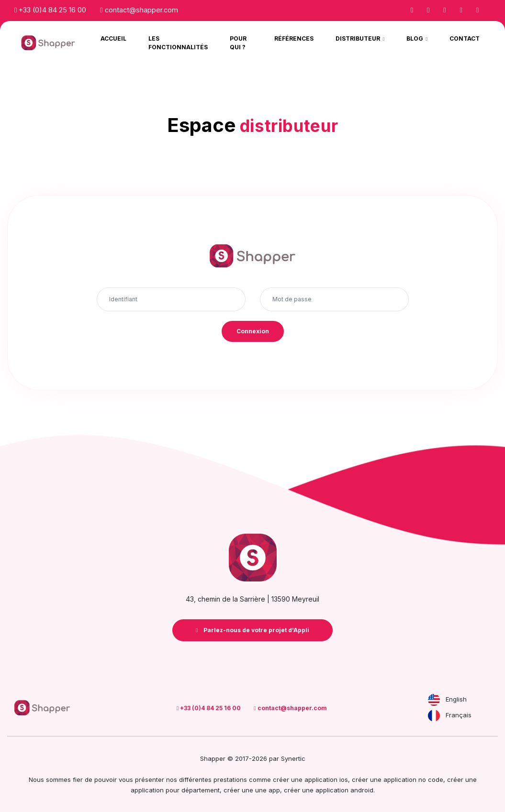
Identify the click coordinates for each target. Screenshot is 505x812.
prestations (230, 779)
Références (294, 38)
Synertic (293, 758)
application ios (326, 779)
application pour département (175, 790)
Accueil (113, 38)
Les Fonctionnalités (178, 43)
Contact (465, 38)
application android (344, 790)
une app (268, 790)
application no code (413, 779)
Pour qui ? (238, 43)
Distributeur (359, 38)
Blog (415, 38)
